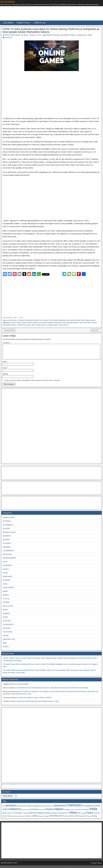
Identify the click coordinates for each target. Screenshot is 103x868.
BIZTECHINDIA (8, 2)
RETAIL (6, 613)
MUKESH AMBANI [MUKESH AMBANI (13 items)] (36, 816)
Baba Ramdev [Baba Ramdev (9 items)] (47, 809)
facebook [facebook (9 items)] (42, 812)
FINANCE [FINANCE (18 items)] (50, 812)
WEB (90, 35)
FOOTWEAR (7, 568)
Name (5, 365)
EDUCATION (7, 557)
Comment (7, 343)
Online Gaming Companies (52, 323)
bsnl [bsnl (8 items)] (53, 809)
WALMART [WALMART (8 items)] (83, 819)
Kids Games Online (73, 320)
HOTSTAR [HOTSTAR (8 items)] (77, 812)
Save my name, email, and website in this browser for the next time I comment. (33, 383)
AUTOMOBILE (8, 528)
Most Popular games (88, 320)
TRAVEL (6, 638)
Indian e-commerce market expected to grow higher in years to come (35, 704)
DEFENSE (6, 550)
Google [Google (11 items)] (67, 812)
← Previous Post (8, 330)
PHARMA (6, 605)
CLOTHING (7, 546)
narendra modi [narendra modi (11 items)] (56, 816)
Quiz (34, 325)
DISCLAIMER (8, 23)
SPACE (5, 620)
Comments (8, 37)
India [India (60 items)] (93, 812)
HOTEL (5, 576)
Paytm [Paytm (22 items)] (90, 816)
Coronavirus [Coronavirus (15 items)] (88, 809)
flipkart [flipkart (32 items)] (59, 812)
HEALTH (6, 572)
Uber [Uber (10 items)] (66, 819)
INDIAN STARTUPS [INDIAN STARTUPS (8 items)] (8, 816)
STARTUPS (7, 624)
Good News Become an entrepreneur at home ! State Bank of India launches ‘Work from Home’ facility (52, 691)
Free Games (44, 320)
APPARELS (7, 524)
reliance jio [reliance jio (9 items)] (15, 819)
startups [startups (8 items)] (42, 819)
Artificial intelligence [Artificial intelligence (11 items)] (34, 809)
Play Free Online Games (88, 323)
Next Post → (96, 330)
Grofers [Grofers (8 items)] (72, 812)
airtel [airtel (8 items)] (4, 809)
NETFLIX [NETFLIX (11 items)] (66, 816)
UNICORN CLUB (9, 642)
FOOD (5, 565)
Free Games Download (57, 320)
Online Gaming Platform (70, 323)
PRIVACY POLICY (23, 23)
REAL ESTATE (8, 609)
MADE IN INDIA (8, 590)
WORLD (6, 649)
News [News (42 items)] (73, 815)
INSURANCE (7, 579)
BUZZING (57, 35)
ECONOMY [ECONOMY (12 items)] (34, 812)
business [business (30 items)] (60, 808)
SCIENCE (6, 616)
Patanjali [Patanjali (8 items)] (83, 816)
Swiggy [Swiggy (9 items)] (47, 819)
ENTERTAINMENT (9, 561)
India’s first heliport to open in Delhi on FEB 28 (35, 700)
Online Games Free (34, 323)
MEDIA (5, 594)
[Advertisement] (51, 94)
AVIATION (6, 531)
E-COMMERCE (8, 554)
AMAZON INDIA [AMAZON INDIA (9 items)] (22, 809)
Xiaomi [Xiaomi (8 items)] (89, 819)
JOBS (5, 587)
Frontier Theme (97, 866)
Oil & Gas (6, 602)
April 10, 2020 (36, 35)
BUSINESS (48, 35)
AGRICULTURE (8, 520)
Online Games (22, 323)
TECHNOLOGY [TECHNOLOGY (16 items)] (56, 819)
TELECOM (7, 631)
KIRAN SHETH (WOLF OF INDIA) (16, 35)
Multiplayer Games (9, 323)
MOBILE (72, 35)
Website (5, 377)
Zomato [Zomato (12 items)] (94, 819)
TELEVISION (7, 635)
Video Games (64, 325)
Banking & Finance (9, 535)
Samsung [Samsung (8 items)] (21, 819)
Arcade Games (12, 320)
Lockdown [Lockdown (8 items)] (25, 816)
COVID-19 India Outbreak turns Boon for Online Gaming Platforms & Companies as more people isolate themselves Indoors (51, 30)
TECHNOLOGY (82, 35)
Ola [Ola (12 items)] (79, 816)
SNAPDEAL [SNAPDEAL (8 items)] (28, 819)
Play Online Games (9, 325)
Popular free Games (24, 325)
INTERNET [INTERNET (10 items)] (18, 816)
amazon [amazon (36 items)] (11, 808)
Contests (21, 320)
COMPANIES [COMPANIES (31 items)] (74, 808)
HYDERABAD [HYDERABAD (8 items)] (85, 812)
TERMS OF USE (40, 23)
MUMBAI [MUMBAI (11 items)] (48, 816)
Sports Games (41, 325)
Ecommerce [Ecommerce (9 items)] (25, 812)
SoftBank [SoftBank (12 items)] (35, 819)
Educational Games (32, 320)
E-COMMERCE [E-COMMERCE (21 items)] (13, 812)
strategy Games (53, 325)
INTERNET (65, 35)
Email (5, 371)
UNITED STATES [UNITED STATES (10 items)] (74, 819)
